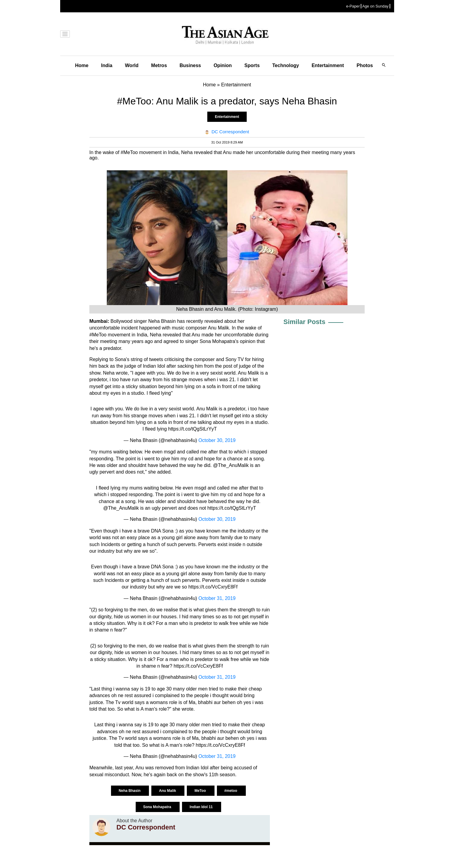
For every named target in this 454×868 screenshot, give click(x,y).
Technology (286, 65)
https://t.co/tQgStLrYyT (193, 429)
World (132, 65)
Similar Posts (304, 322)
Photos (365, 65)
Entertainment (328, 65)
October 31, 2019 (217, 598)
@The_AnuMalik (121, 508)
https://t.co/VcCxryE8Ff (213, 587)
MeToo (201, 791)
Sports (252, 65)
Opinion (223, 65)
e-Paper (353, 6)
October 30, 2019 (217, 440)
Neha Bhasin (130, 791)
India (107, 65)
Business (190, 65)
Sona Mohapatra (158, 807)
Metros (159, 65)
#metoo (231, 791)
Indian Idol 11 (202, 807)
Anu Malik (168, 791)
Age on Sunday (375, 6)
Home (82, 65)
